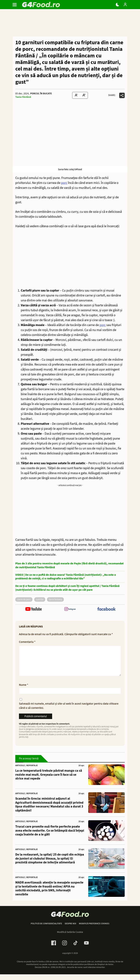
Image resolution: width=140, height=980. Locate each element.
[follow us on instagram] (70, 609)
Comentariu (27, 642)
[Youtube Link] (86, 949)
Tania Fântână (23, 97)
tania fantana (55, 599)
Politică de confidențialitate (46, 930)
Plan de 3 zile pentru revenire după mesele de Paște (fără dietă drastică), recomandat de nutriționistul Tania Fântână (69, 565)
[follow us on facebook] (106, 609)
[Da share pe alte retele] (122, 95)
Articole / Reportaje (27, 771)
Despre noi (70, 930)
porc (64, 183)
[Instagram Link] (65, 949)
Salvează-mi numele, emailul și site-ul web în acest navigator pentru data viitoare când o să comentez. (69, 712)
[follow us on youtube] (34, 609)
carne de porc (24, 599)
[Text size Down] (76, 95)
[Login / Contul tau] (125, 5)
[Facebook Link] (54, 949)
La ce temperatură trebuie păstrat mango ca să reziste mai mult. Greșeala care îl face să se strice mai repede (49, 781)
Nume (24, 690)
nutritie (40, 599)
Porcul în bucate (41, 94)
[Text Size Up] (84, 95)
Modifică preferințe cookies (94, 930)
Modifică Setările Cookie (70, 938)
